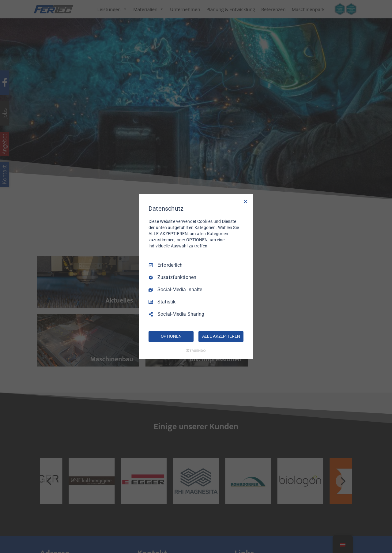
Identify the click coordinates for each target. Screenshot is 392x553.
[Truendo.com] (196, 351)
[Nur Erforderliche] (246, 201)
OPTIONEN (171, 336)
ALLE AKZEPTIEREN (221, 336)
